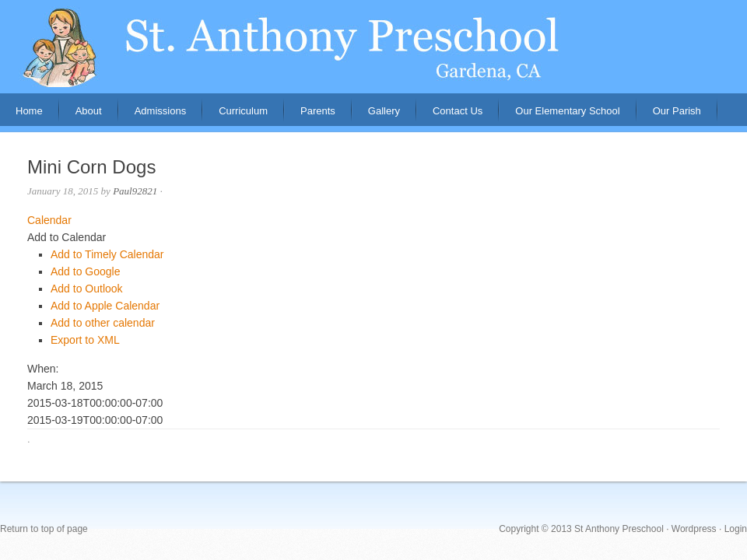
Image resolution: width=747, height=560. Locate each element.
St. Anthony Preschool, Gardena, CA (373, 47)
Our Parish (677, 111)
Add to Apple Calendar (105, 306)
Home (29, 111)
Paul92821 (135, 191)
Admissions (153, 115)
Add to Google (86, 271)
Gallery (384, 111)
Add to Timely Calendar (107, 254)
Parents (310, 115)
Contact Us (458, 111)
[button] (67, 237)
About (81, 115)
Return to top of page (44, 529)
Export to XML (85, 340)
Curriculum (243, 111)
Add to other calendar (103, 323)
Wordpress (694, 529)
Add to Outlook (87, 289)
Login (736, 529)
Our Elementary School (567, 111)
